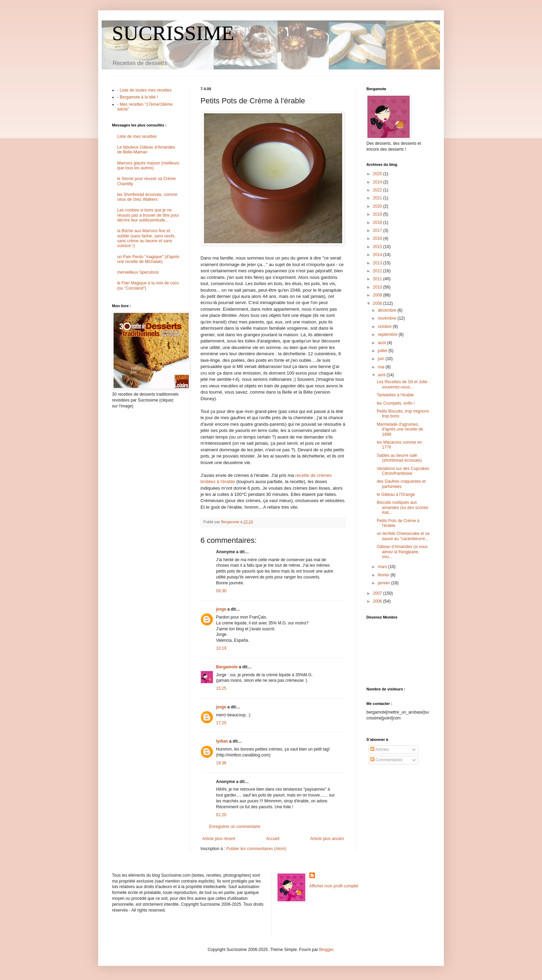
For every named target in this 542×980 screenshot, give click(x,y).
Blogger (326, 950)
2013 (378, 263)
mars (383, 567)
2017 (378, 230)
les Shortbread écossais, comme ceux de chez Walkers (147, 197)
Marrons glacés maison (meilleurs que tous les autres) (148, 166)
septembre (388, 334)
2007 (378, 593)
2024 (378, 182)
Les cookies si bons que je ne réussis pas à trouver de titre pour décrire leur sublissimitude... (148, 215)
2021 (378, 198)
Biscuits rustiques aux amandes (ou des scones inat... (403, 507)
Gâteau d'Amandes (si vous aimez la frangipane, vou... (402, 552)
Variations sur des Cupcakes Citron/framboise (403, 471)
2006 (378, 601)
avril (382, 375)
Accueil (273, 839)
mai (382, 367)
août (382, 343)
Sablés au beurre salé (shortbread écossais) (399, 458)
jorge (221, 609)
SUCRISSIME (173, 33)
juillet (383, 351)
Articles (380, 750)
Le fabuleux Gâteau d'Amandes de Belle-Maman (146, 150)
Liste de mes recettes (137, 136)
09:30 (221, 591)
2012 (378, 271)
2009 (378, 295)
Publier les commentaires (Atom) (256, 849)
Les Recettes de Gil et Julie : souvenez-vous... (403, 384)
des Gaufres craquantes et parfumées (401, 484)
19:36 (221, 763)
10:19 (221, 648)
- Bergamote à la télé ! (138, 97)
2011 (378, 279)
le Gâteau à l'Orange (396, 494)
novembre (388, 318)
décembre (388, 310)
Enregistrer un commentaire (235, 827)
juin (382, 359)
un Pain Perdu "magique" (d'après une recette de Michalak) (148, 259)
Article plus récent (219, 839)
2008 (378, 303)
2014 (378, 255)
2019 (378, 214)
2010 (378, 287)
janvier (385, 583)
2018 (378, 223)
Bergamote (227, 667)
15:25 (221, 688)
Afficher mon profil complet (334, 886)
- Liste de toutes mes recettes (144, 90)
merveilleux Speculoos (138, 272)
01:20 (221, 815)
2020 (378, 206)
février (384, 575)
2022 (378, 190)
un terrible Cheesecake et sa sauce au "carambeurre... (403, 536)
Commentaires (386, 760)
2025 (378, 174)
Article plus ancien (327, 839)
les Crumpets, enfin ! (396, 403)
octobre (385, 327)
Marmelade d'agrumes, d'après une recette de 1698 (400, 429)
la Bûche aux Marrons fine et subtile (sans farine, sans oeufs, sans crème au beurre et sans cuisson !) (146, 238)
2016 (378, 238)
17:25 (221, 723)
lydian (222, 741)
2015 (378, 247)
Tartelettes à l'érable (395, 395)
